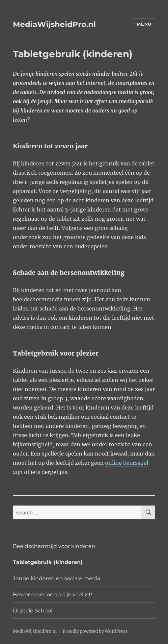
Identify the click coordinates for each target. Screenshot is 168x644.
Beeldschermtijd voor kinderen (54, 546)
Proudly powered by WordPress (95, 631)
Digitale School (33, 611)
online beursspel (127, 463)
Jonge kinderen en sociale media (56, 578)
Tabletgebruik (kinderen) (48, 562)
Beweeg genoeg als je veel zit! (53, 594)
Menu (144, 24)
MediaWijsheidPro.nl (54, 24)
